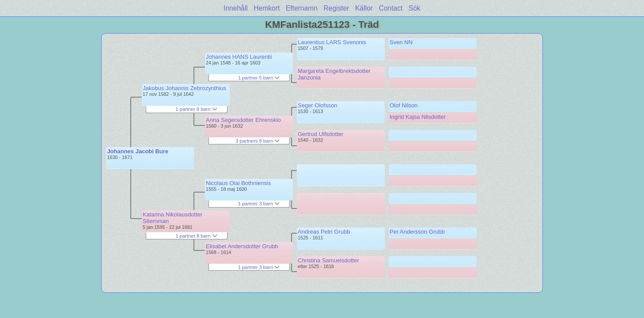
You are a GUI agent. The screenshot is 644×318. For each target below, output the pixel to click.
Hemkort (267, 8)
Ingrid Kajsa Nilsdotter (418, 117)
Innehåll (236, 8)
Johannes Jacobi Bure (138, 151)
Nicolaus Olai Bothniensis (238, 183)
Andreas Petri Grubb (324, 232)
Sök (415, 8)
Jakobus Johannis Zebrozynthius (184, 88)
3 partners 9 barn (258, 141)
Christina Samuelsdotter (328, 260)
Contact (391, 8)
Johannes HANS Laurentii (239, 57)
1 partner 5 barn (259, 78)
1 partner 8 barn (196, 109)
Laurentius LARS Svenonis (332, 42)
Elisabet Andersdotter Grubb (242, 246)
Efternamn (302, 8)
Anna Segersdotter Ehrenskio (243, 120)
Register (336, 8)
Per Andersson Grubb (417, 232)
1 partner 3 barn (259, 204)
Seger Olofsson (318, 105)
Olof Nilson (404, 105)
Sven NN (401, 42)
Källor (364, 8)
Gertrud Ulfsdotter (320, 134)
